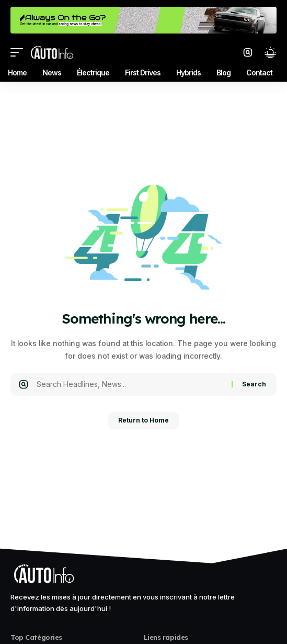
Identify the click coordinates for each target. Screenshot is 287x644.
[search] (248, 52)
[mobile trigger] (19, 52)
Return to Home (143, 420)
